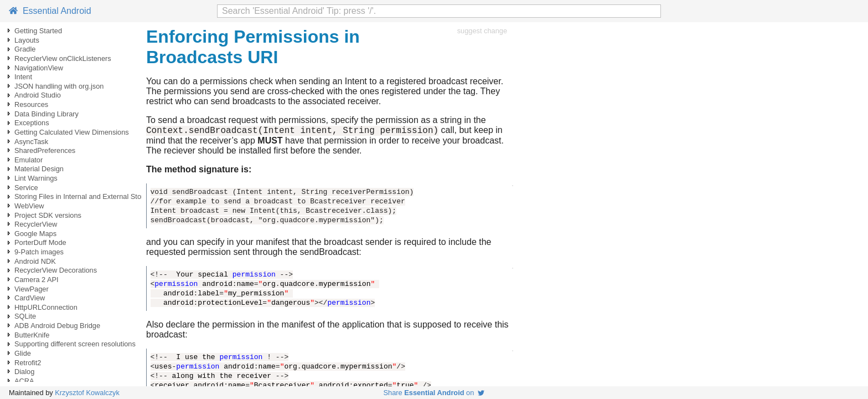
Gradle (25, 49)
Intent (23, 77)
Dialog (24, 372)
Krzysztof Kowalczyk (87, 393)
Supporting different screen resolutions (75, 344)
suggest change (482, 31)
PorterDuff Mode (40, 242)
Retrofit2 (28, 363)
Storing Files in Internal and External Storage (85, 196)
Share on (434, 393)
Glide (23, 353)
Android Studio (38, 95)
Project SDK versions (48, 215)
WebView (29, 206)
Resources (31, 104)
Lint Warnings (36, 178)
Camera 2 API (37, 280)
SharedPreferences (45, 150)
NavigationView (39, 68)
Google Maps (35, 234)
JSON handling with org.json (59, 86)
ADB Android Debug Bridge (57, 326)
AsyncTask (31, 142)
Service (26, 188)
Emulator (29, 160)
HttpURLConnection (46, 307)
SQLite (25, 316)
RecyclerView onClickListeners (63, 58)
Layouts (27, 40)
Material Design (39, 169)
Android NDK (35, 261)
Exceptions (32, 123)
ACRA (24, 381)
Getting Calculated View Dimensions (72, 132)
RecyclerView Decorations (56, 270)
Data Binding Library (46, 114)
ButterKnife (32, 335)
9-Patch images (39, 252)
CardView (30, 298)
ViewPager (32, 289)
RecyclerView (36, 224)
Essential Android (50, 11)
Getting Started (38, 31)
